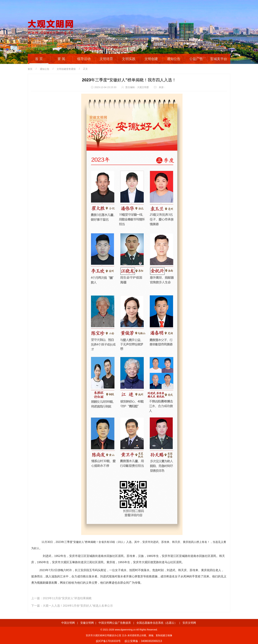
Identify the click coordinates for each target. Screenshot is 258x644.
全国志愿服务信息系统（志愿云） (157, 623)
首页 (30, 69)
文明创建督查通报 (66, 69)
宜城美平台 (219, 59)
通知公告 (174, 59)
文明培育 (106, 59)
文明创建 (151, 59)
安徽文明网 (87, 623)
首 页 (39, 59)
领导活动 (84, 59)
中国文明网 (68, 623)
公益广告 (196, 59)
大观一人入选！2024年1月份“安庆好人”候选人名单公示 (78, 606)
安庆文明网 (189, 623)
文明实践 (129, 59)
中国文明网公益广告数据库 (115, 623)
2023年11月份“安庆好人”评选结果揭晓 (67, 598)
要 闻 (61, 59)
